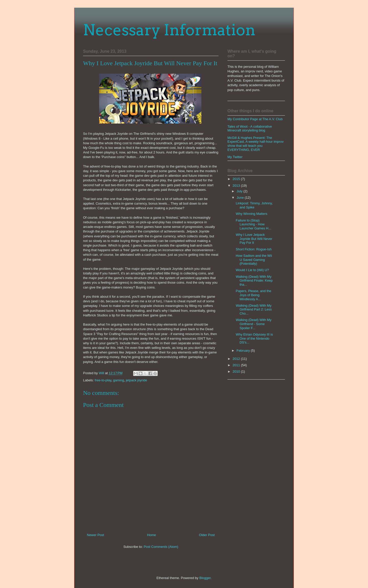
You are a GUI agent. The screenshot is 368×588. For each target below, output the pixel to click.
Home (152, 535)
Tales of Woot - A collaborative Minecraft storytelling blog (250, 129)
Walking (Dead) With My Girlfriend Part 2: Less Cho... (254, 309)
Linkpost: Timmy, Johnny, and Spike (254, 205)
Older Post (207, 535)
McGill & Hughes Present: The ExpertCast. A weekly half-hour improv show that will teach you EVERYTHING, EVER (256, 144)
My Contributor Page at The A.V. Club (255, 119)
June (241, 198)
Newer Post (95, 535)
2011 (237, 365)
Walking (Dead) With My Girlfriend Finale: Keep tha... (254, 281)
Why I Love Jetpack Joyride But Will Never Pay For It (254, 239)
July (240, 191)
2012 (237, 359)
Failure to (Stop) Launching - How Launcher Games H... (253, 224)
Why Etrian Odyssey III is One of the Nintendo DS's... (254, 338)
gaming (119, 380)
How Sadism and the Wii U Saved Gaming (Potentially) (254, 260)
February (244, 351)
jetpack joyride (136, 380)
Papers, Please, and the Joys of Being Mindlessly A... (253, 295)
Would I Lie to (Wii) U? (252, 270)
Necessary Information (169, 30)
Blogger (205, 578)
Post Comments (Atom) (161, 547)
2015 (237, 179)
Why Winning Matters (251, 214)
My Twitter (235, 157)
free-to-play (103, 380)
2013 (237, 186)
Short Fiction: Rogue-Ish (254, 249)
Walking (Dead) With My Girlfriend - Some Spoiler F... (254, 324)
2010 (237, 371)
